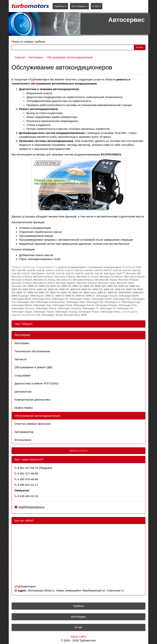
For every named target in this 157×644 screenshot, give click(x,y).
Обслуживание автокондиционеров (70, 57)
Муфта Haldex (24, 408)
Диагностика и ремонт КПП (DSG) (36, 383)
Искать (140, 47)
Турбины (60, 6)
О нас (97, 6)
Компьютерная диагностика (32, 400)
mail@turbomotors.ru (31, 507)
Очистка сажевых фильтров (33, 424)
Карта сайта (78, 636)
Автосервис (79, 6)
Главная (20, 57)
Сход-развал (23, 375)
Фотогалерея (23, 440)
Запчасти (20, 359)
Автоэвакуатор (24, 432)
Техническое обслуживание (32, 351)
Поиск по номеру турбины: (29, 42)
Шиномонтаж (23, 392)
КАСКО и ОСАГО (78, 451)
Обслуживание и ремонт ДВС (34, 367)
